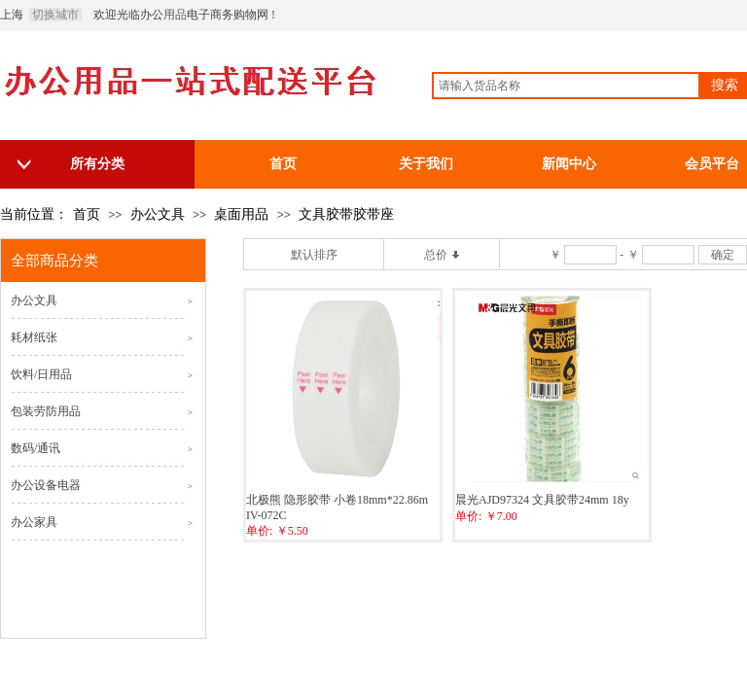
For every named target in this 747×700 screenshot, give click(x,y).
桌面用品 (241, 214)
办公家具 (34, 522)
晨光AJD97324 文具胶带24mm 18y (542, 500)
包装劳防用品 (46, 411)
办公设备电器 (46, 485)
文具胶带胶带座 (346, 214)
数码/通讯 (36, 448)
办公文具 (158, 214)
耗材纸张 (34, 337)
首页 (87, 214)
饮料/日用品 (41, 374)
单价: (259, 531)
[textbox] (566, 86)
